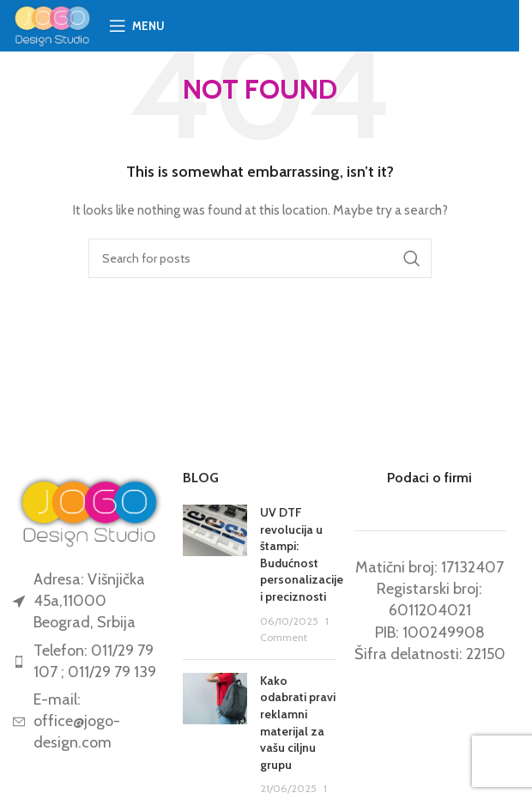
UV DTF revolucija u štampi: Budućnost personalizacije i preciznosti (302, 554)
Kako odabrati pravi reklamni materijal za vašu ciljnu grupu (298, 723)
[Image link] (89, 509)
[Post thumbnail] (215, 575)
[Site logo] (52, 24)
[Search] (260, 258)
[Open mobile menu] (137, 26)
